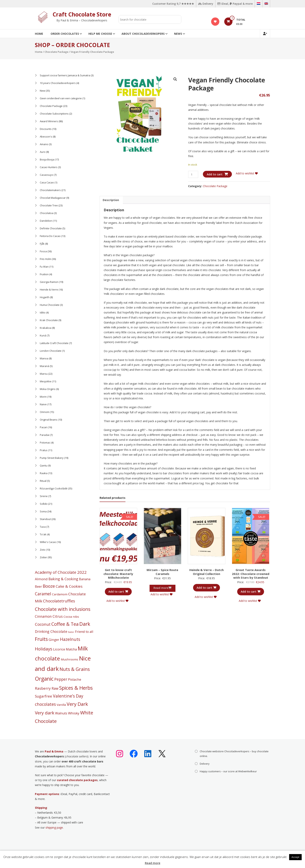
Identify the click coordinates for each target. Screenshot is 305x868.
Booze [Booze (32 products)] (49, 586)
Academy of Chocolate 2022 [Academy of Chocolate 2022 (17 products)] (61, 572)
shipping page (54, 827)
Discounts (46, 129)
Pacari (44, 427)
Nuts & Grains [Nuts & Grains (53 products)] (75, 669)
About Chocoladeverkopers (143, 34)
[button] (175, 79)
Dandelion (46, 221)
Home (39, 34)
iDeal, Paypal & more (235, 4)
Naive (43, 404)
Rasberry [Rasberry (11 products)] (43, 688)
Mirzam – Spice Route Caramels (162, 572)
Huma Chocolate (50, 305)
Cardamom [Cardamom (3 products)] (60, 594)
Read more (153, 863)
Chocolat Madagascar (53, 198)
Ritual (43, 481)
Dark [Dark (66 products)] (85, 624)
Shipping (41, 808)
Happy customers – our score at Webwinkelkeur (228, 771)
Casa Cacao (47, 182)
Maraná (44, 366)
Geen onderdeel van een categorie (61, 98)
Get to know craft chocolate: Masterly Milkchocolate (118, 574)
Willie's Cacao (48, 542)
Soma (43, 511)
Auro (43, 152)
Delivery (206, 4)
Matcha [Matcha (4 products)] (71, 649)
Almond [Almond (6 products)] (41, 579)
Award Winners (49, 121)
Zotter (43, 557)
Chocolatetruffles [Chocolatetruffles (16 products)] (59, 601)
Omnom (44, 412)
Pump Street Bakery (52, 458)
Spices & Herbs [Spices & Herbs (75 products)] (76, 688)
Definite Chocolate (51, 228)
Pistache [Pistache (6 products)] (75, 679)
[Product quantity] (193, 174)
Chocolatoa (47, 213)
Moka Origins (48, 389)
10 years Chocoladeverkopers (58, 83)
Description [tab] (111, 200)
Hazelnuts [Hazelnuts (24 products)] (70, 639)
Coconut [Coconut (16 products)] (43, 624)
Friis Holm (45, 259)
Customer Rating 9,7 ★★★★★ (173, 4)
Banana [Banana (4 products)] (85, 579)
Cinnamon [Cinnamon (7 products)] (43, 616)
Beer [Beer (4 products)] (38, 587)
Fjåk (42, 244)
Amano (44, 144)
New (42, 91)
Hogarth (45, 297)
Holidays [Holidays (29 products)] (44, 649)
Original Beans (49, 420)
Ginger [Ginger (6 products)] (54, 640)
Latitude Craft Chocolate (54, 343)
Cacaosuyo (46, 175)
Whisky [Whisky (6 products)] (74, 713)
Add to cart (215, 174)
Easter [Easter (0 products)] (71, 632)
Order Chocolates (65, 34)
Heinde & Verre (49, 290)
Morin (43, 397)
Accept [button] (295, 857)
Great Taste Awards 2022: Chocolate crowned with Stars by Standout (251, 574)
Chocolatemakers (50, 190)
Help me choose (100, 34)
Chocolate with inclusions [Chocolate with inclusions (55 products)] (63, 609)
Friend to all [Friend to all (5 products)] (84, 632)
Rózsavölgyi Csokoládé (54, 488)
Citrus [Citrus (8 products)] (58, 616)
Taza (43, 527)
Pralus (44, 450)
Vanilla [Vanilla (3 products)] (61, 705)
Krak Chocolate (49, 320)
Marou (44, 374)
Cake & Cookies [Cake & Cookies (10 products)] (69, 586)
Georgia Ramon (49, 282)
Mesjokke (46, 381)
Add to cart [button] (118, 592)
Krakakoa (46, 328)
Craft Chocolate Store (82, 14)
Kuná (43, 335)
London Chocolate (51, 351)
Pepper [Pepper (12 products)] (61, 679)
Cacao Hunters (49, 167)
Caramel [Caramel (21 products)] (43, 594)
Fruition (44, 274)
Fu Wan (44, 267)
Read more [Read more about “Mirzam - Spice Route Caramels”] (162, 588)
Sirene (44, 496)
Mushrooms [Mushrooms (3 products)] (69, 659)
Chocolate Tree (49, 205)
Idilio (43, 312)
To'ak (43, 534)
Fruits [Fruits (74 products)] (41, 639)
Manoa (44, 358)
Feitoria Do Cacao (50, 236)
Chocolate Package (56, 52)
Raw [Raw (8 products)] (55, 688)
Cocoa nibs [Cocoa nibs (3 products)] (71, 617)
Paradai (44, 435)
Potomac (45, 443)
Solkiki (44, 504)
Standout (45, 519)
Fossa (43, 251)
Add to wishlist (247, 173)
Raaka (44, 473)
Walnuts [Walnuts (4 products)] (61, 713)
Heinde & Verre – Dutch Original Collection (207, 572)
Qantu (44, 465)
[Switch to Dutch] (259, 4)
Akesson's (46, 137)
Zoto (43, 550)
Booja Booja (47, 159)
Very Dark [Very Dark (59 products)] (77, 704)
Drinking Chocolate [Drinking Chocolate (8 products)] (51, 631)
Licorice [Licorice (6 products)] (59, 649)
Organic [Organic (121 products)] (44, 679)
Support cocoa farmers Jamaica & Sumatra (65, 75)
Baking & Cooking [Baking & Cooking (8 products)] (63, 579)
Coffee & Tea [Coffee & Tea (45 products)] (65, 624)
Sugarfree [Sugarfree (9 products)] (44, 696)
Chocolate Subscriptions (54, 114)
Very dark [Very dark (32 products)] (45, 713)
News (178, 34)
